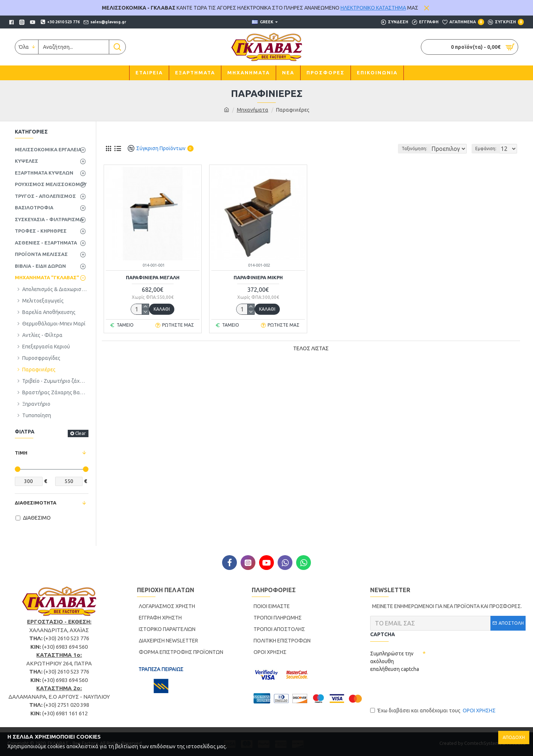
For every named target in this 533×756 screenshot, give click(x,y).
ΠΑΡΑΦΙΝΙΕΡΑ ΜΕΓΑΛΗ (153, 277)
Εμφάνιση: (488, 148)
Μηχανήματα (253, 110)
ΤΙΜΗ (21, 453)
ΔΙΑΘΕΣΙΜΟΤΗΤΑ (36, 503)
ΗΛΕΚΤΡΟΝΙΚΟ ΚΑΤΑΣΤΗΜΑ (373, 8)
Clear (81, 433)
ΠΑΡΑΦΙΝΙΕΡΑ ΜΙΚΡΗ (258, 277)
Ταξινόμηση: (389, 148)
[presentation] (426, 689)
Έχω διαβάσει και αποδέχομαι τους (433, 711)
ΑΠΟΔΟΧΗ (514, 737)
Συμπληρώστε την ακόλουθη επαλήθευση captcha (395, 661)
